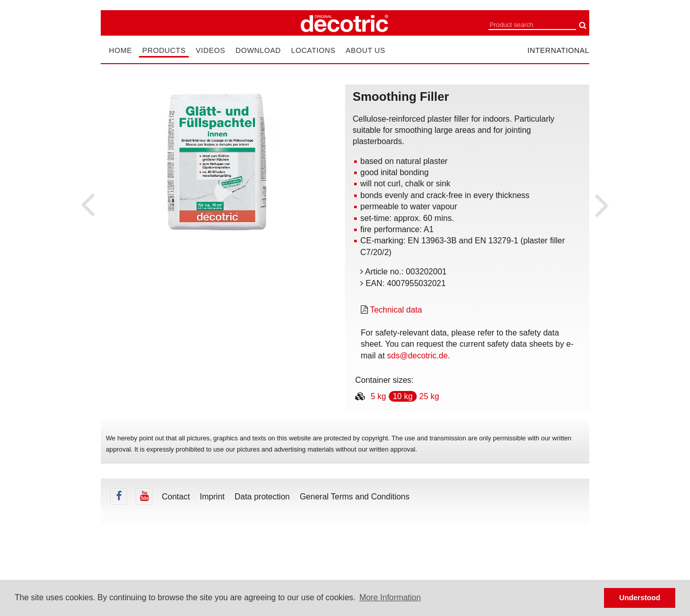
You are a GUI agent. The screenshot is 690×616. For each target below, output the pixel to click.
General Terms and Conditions (355, 497)
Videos (211, 50)
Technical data (396, 310)
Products (164, 50)
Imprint (212, 497)
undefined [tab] (217, 256)
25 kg (429, 396)
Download (258, 50)
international (558, 50)
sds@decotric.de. (419, 356)
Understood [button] (640, 598)
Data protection (262, 497)
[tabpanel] (217, 162)
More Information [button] (390, 597)
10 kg (403, 396)
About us (365, 50)
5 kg (378, 396)
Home (120, 50)
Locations (313, 50)
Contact (176, 497)
